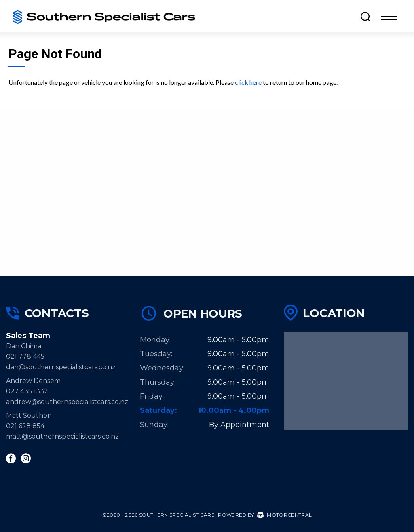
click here (248, 82)
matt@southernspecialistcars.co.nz (62, 436)
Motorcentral (284, 515)
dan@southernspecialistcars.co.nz (61, 367)
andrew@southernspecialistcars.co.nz (67, 402)
